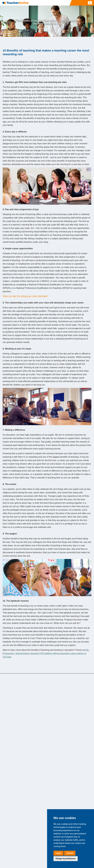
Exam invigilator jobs (13, 700)
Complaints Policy (19, 860)
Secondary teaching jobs (15, 738)
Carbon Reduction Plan (14, 856)
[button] (90, 3)
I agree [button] (58, 853)
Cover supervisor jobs (14, 743)
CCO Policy (30, 856)
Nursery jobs (9, 748)
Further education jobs (14, 753)
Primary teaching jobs (14, 705)
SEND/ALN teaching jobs (15, 694)
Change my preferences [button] (66, 859)
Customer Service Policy (38, 860)
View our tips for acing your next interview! (25, 296)
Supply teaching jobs (13, 732)
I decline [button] (70, 853)
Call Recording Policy (34, 864)
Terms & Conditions (44, 856)
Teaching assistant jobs (14, 710)
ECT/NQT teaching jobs (15, 715)
